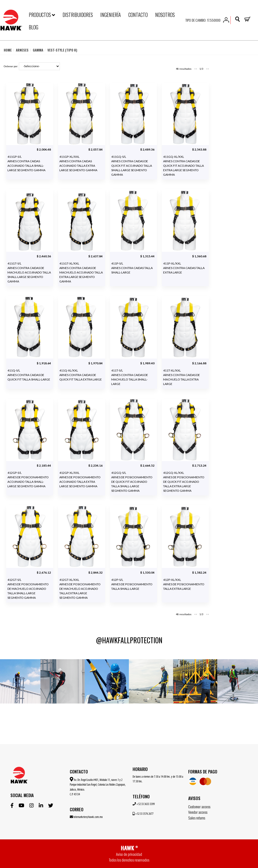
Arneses (22, 50)
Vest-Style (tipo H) (62, 50)
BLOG (34, 27)
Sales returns (197, 818)
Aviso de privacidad (129, 854)
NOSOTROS (165, 15)
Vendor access (198, 812)
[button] (226, 19)
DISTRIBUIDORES (78, 15)
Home (8, 50)
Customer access (199, 807)
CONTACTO (138, 15)
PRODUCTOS (42, 15)
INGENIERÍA (111, 15)
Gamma (38, 50)
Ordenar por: (11, 66)
